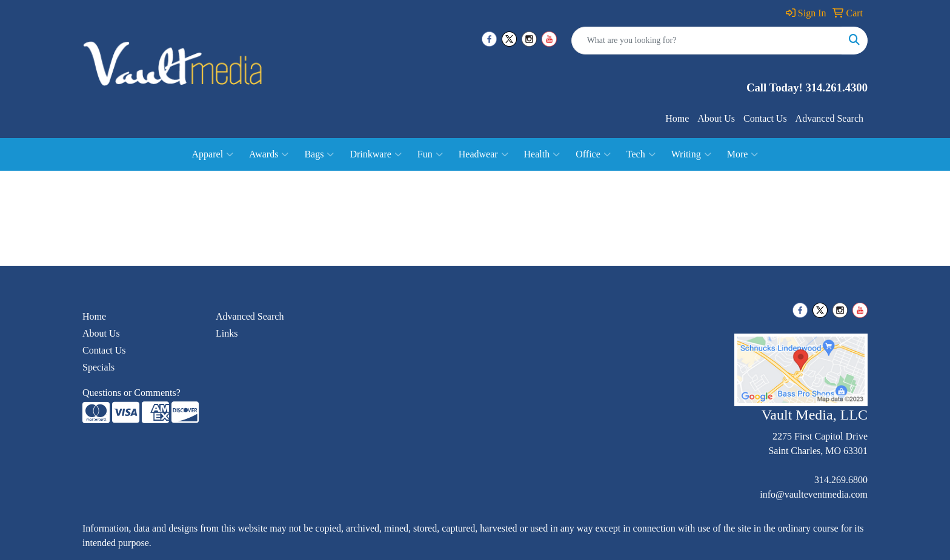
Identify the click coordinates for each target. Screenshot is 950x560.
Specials (98, 367)
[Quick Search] (707, 41)
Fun (430, 154)
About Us (716, 118)
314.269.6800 (841, 480)
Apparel (213, 154)
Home (677, 118)
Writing (691, 154)
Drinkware (375, 154)
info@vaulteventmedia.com (814, 494)
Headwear (483, 154)
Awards (269, 154)
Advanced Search (829, 118)
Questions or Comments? (131, 393)
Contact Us (765, 118)
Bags (319, 154)
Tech (641, 154)
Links (227, 333)
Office (593, 154)
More (743, 154)
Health (542, 154)
